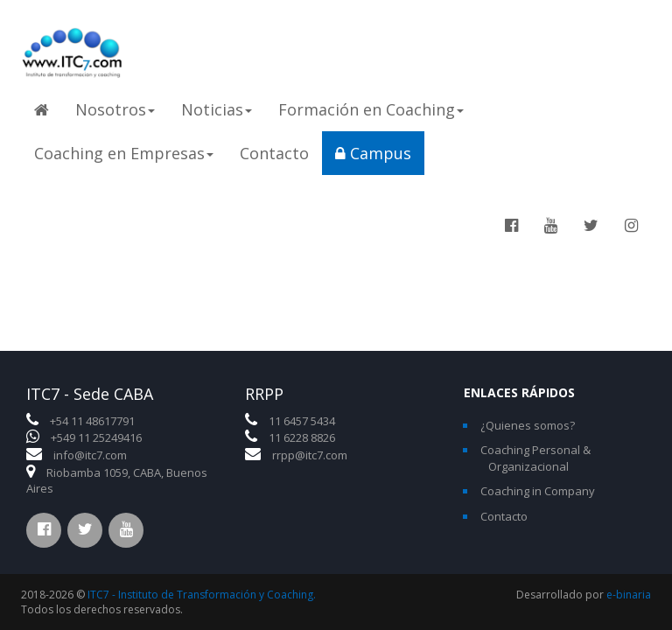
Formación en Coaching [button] (371, 109)
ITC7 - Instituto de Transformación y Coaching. (202, 595)
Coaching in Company (538, 491)
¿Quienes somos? (528, 425)
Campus (373, 153)
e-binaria (629, 595)
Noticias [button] (217, 109)
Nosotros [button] (115, 109)
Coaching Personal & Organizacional (535, 458)
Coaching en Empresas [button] (124, 153)
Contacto (274, 153)
